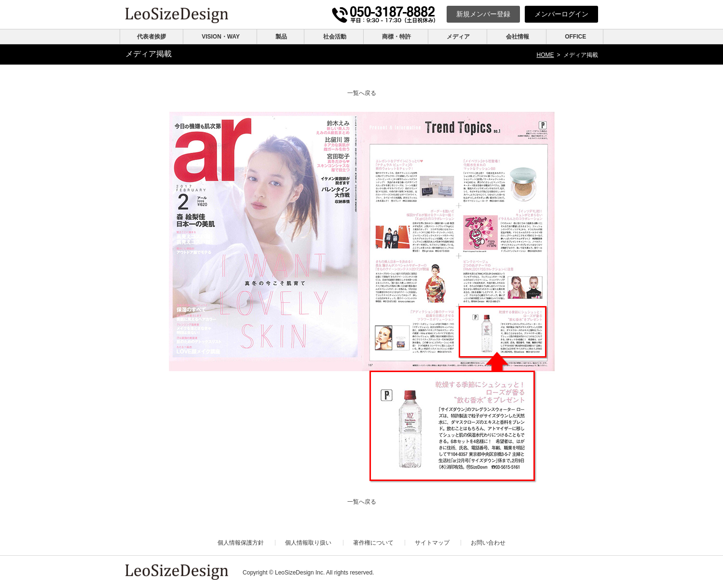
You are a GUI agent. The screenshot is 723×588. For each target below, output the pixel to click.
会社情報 (518, 37)
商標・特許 (396, 37)
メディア (458, 37)
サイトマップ (432, 543)
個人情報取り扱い (308, 543)
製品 (281, 37)
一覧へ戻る (362, 93)
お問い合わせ (488, 543)
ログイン (561, 14)
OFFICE (575, 37)
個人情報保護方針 (241, 543)
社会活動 (335, 37)
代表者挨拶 (151, 37)
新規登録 (483, 14)
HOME (545, 55)
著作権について (373, 543)
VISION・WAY (221, 37)
